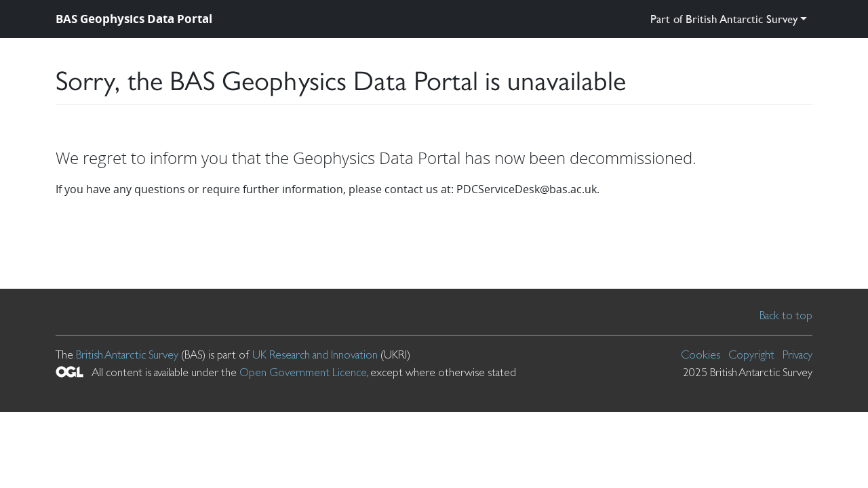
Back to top (786, 315)
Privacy (797, 354)
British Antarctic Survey (127, 354)
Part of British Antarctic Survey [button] (724, 19)
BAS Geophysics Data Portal (134, 19)
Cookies (701, 354)
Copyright (751, 354)
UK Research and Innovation (315, 354)
